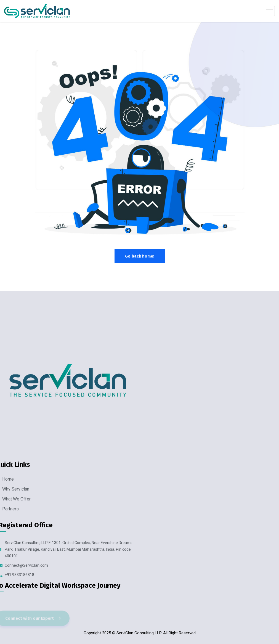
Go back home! (140, 256)
